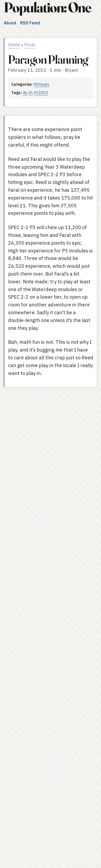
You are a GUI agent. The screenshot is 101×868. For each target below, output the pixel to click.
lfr (31, 93)
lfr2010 (41, 93)
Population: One (47, 7)
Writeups (41, 84)
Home (14, 45)
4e (25, 93)
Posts (30, 45)
